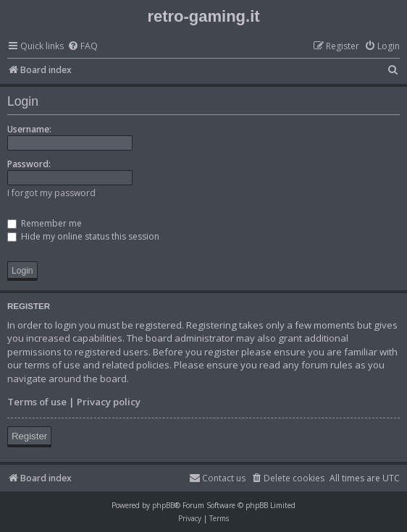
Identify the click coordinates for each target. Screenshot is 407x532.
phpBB (163, 505)
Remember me (45, 223)
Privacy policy (109, 402)
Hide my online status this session (83, 236)
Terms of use (37, 402)
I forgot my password (51, 193)
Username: (29, 129)
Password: (29, 164)
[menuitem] (83, 47)
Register (29, 436)
